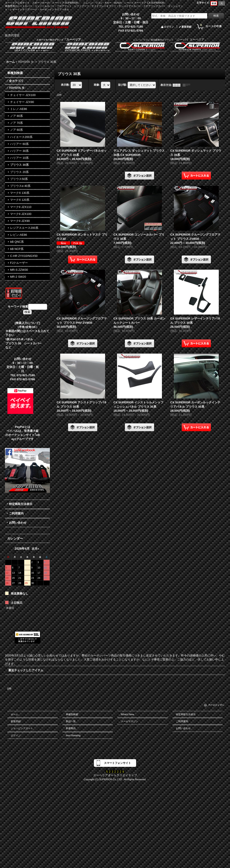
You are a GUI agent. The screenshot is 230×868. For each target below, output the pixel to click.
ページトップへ (216, 705)
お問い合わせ (18, 523)
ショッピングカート (22, 728)
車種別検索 (72, 714)
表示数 (65, 85)
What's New (127, 714)
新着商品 (71, 728)
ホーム (14, 714)
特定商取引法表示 (21, 504)
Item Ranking (73, 735)
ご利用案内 (16, 513)
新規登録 (186, 27)
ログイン (169, 27)
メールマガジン (129, 721)
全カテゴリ (16, 81)
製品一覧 (71, 721)
